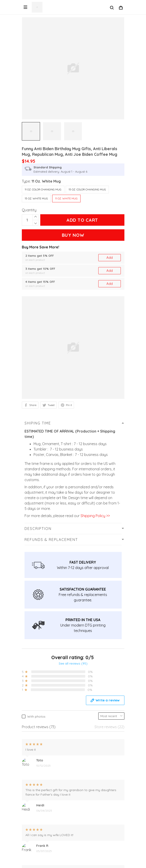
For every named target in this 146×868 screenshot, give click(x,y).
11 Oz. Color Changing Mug (43, 189)
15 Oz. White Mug (36, 198)
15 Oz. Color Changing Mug (87, 189)
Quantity (29, 210)
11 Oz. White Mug (46, 181)
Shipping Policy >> (95, 516)
